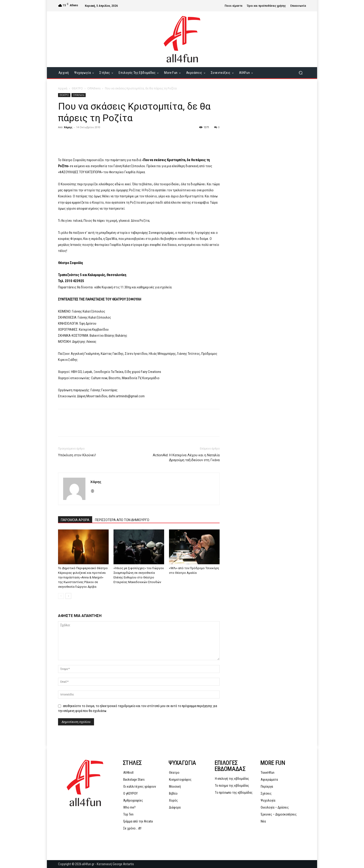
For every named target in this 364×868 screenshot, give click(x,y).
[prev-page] (61, 596)
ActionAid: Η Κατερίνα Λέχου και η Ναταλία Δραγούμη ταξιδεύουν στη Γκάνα (186, 458)
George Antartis (123, 864)
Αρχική (63, 88)
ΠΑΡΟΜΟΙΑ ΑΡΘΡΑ (75, 520)
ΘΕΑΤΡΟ (77, 88)
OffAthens (94, 88)
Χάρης (68, 127)
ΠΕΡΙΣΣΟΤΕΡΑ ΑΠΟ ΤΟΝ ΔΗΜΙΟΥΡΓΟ (122, 520)
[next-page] (68, 596)
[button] (301, 73)
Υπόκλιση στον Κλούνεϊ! (77, 455)
